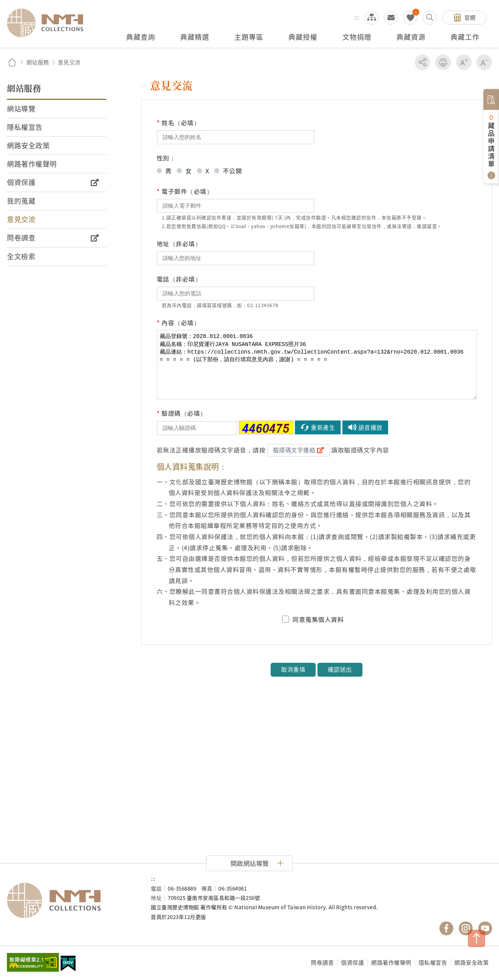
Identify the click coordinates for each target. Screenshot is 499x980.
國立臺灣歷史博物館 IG (466, 928)
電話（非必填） (179, 279)
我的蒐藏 (410, 18)
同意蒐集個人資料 (318, 619)
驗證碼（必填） (182, 413)
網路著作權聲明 (391, 962)
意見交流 (391, 18)
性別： (166, 158)
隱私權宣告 (433, 962)
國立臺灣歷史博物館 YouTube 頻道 (485, 928)
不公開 (233, 171)
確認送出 (340, 669)
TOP (476, 938)
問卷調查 (322, 962)
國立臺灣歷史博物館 (72, 901)
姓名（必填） (178, 123)
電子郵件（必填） (185, 191)
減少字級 (484, 62)
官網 (470, 17)
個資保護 (352, 962)
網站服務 (38, 62)
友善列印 (443, 62)
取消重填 (293, 669)
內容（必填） (178, 323)
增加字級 (464, 62)
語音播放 (370, 427)
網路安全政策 (471, 962)
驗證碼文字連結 (294, 450)
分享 (423, 62)
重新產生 (323, 427)
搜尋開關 (430, 18)
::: (357, 17)
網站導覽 (371, 18)
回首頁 (12, 62)
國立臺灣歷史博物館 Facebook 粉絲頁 (446, 928)
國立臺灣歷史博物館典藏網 (49, 23)
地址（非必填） (179, 244)
